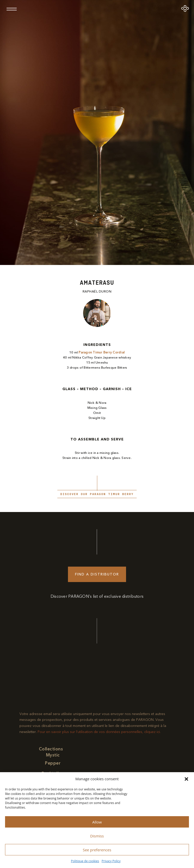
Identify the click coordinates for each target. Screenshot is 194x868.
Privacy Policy (111, 861)
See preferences (97, 850)
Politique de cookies (85, 861)
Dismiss (97, 836)
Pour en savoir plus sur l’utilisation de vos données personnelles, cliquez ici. (99, 732)
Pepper (53, 763)
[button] (186, 779)
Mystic (53, 755)
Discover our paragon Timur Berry (97, 494)
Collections (51, 749)
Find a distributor (97, 574)
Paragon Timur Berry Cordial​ (102, 352)
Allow (97, 822)
